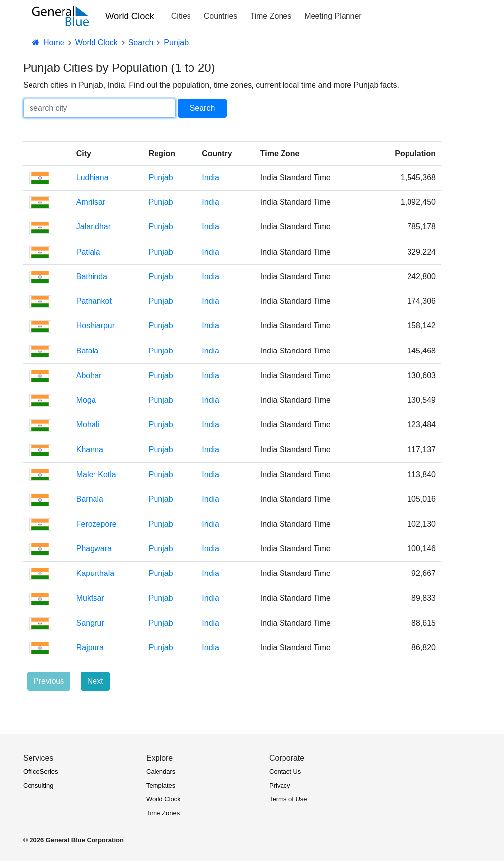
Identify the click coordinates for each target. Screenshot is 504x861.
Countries (220, 16)
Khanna (90, 450)
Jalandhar (94, 227)
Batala (87, 351)
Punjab (161, 177)
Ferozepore (96, 524)
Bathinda (92, 276)
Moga (86, 400)
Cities (181, 16)
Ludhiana (93, 177)
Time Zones (271, 16)
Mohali (88, 425)
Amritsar (91, 202)
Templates (161, 785)
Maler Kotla (96, 474)
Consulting (38, 785)
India (210, 177)
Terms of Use (288, 799)
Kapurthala (95, 573)
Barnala (90, 499)
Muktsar (90, 598)
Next (95, 681)
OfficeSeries (41, 772)
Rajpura (90, 648)
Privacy (280, 785)
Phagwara (94, 549)
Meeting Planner (333, 16)
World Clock (130, 16)
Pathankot (94, 301)
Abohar (89, 375)
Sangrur (90, 623)
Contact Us (285, 772)
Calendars (161, 772)
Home (48, 43)
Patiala (88, 252)
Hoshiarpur (95, 326)
